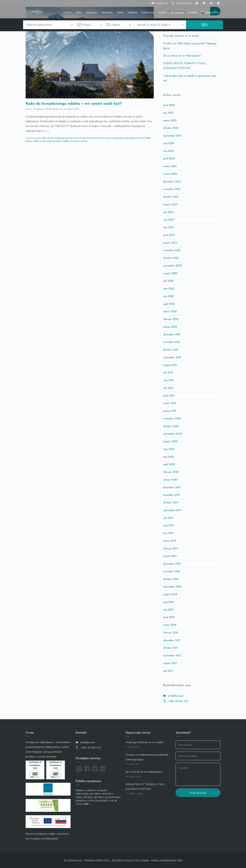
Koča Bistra (93, 138)
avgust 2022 (170, 274)
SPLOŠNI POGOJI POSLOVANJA (130, 860)
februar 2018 (171, 633)
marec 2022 (170, 312)
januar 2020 (170, 480)
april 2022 (169, 304)
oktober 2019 (171, 503)
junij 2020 (169, 449)
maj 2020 (169, 457)
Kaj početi (91, 12)
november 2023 (172, 189)
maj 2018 (168, 610)
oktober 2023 (171, 197)
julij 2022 (168, 281)
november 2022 (172, 251)
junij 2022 (169, 289)
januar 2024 (170, 174)
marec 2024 (170, 166)
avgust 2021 (170, 365)
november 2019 (172, 495)
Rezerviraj (107, 12)
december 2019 (172, 488)
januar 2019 (170, 556)
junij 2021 (168, 381)
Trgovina (132, 12)
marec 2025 (170, 121)
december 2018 (172, 564)
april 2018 (169, 617)
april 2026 (169, 105)
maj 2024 (169, 151)
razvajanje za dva (78, 141)
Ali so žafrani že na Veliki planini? (182, 56)
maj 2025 (169, 113)
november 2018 (172, 572)
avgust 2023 (170, 205)
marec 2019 (170, 541)
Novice (162, 12)
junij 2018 (169, 602)
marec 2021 (170, 403)
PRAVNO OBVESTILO (97, 860)
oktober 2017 (170, 648)
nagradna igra (121, 138)
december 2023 (172, 182)
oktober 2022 (171, 258)
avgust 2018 (170, 595)
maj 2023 (169, 228)
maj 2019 (168, 533)
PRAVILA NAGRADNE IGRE (167, 860)
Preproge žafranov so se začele (181, 36)
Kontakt (192, 12)
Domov (67, 12)
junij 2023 (169, 220)
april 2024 (169, 159)
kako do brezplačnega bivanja (57, 138)
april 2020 (169, 465)
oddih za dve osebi (43, 141)
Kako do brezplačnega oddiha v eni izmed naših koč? (74, 104)
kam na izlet (80, 138)
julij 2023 (168, 212)
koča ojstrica (107, 138)
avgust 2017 (170, 663)
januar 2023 (170, 243)
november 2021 (172, 342)
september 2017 (172, 656)
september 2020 (173, 434)
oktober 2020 (171, 426)
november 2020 (172, 419)
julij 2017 (168, 671)
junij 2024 (169, 144)
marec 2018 (170, 625)
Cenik (120, 12)
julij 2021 (168, 373)
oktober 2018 (171, 579)
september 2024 (172, 136)
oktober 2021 (171, 350)
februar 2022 (171, 319)
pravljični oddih (61, 141)
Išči (204, 25)
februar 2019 (171, 549)
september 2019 (172, 511)
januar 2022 (170, 327)
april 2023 (169, 235)
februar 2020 (171, 472)
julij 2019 (168, 518)
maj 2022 (169, 296)
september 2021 (172, 358)
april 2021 (169, 396)
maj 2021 (168, 388)
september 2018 (172, 587)
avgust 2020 (170, 442)
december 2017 (172, 641)
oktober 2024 (171, 128)
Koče (79, 12)
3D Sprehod (177, 12)
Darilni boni (148, 12)
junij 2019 (169, 526)
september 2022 (172, 266)
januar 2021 (170, 411)
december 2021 (172, 335)
